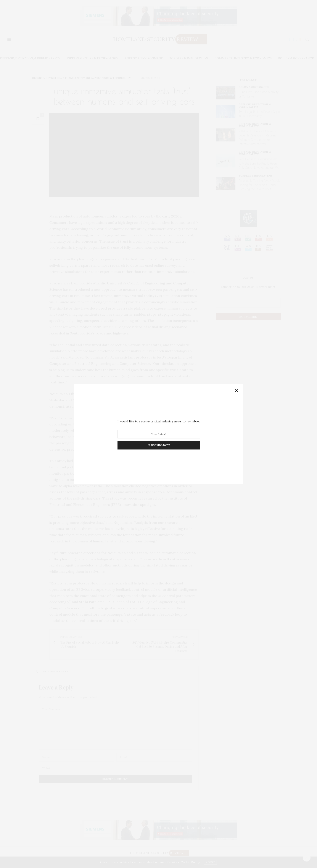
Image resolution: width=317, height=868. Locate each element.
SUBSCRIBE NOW (158, 445)
